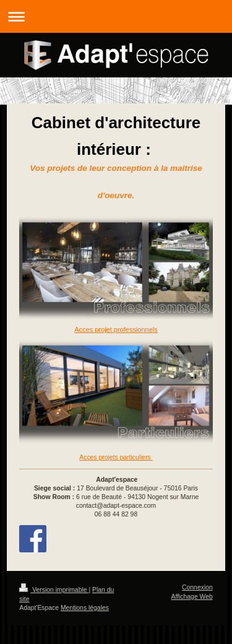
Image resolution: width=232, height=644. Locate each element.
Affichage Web (192, 597)
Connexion (197, 587)
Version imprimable (54, 590)
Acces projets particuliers (116, 457)
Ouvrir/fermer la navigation (116, 16)
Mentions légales (85, 608)
